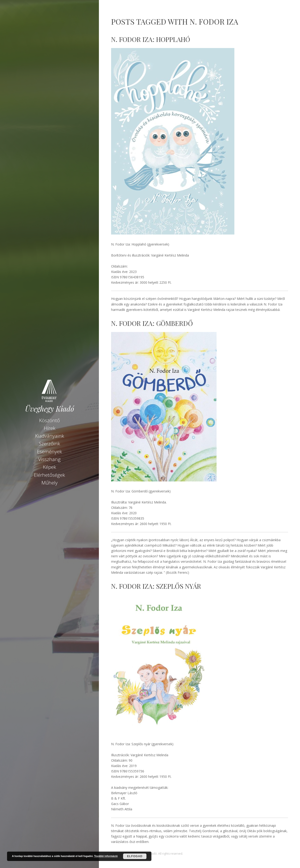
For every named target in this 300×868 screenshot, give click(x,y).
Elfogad (135, 856)
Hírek (50, 428)
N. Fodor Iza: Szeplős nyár (156, 586)
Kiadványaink (50, 436)
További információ (106, 856)
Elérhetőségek (49, 475)
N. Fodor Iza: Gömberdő (152, 323)
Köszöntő (49, 420)
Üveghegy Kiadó (50, 409)
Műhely (50, 483)
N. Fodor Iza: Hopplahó (151, 39)
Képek (49, 467)
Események (49, 451)
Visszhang (49, 459)
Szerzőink (49, 443)
